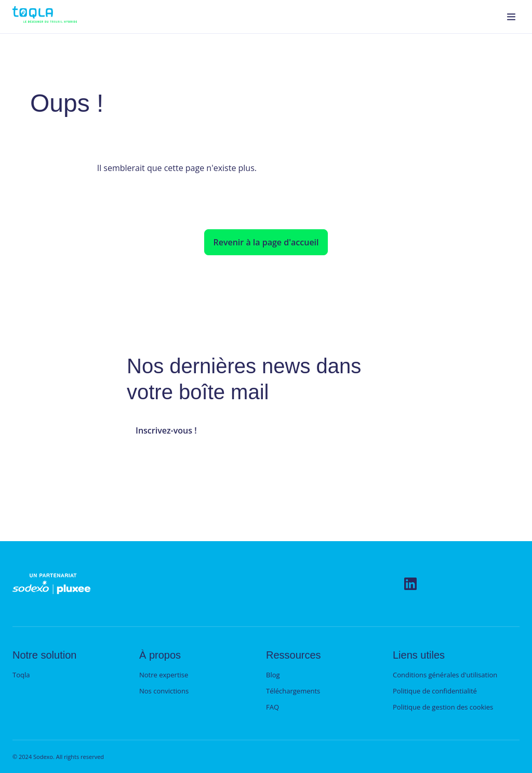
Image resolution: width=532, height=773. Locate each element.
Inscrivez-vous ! (166, 430)
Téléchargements (293, 691)
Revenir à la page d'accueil (266, 242)
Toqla (21, 675)
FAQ (272, 707)
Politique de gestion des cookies (443, 707)
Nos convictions (164, 691)
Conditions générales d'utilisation (445, 675)
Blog (273, 675)
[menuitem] (45, 17)
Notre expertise (164, 675)
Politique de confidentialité (435, 691)
